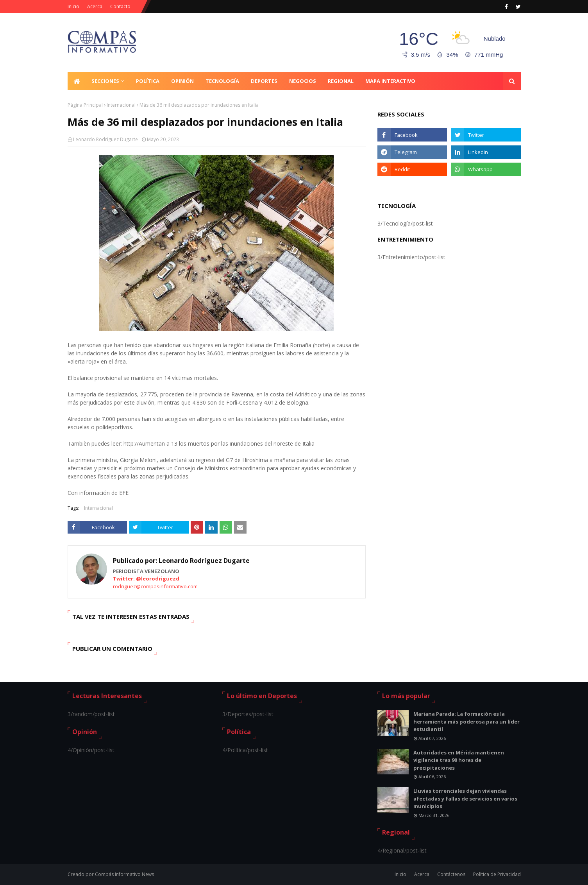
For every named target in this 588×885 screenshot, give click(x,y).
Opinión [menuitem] (182, 81)
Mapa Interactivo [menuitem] (390, 81)
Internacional (121, 105)
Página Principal (85, 105)
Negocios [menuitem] (303, 81)
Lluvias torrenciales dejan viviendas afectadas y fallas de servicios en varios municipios (465, 798)
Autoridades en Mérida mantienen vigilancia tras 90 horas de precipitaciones (459, 760)
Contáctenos (451, 874)
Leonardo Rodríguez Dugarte (105, 139)
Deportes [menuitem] (264, 81)
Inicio (73, 6)
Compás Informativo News (124, 874)
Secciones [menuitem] (105, 81)
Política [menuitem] (148, 81)
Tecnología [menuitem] (222, 81)
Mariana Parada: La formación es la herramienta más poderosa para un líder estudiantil (466, 721)
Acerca (95, 6)
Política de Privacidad (497, 874)
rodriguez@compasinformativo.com (155, 586)
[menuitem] (77, 81)
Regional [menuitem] (341, 81)
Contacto (120, 6)
